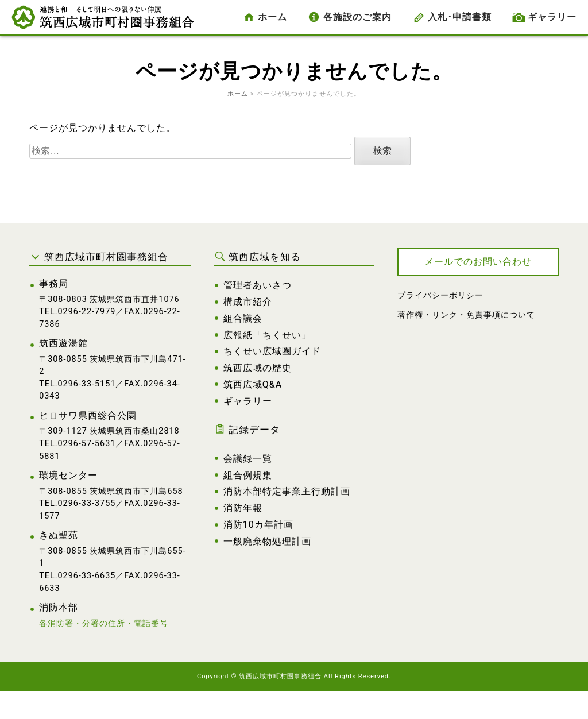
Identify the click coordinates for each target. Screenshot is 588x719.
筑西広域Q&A (253, 384)
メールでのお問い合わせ (478, 262)
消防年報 (243, 508)
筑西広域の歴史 (258, 368)
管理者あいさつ (258, 285)
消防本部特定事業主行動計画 (287, 491)
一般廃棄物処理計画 (267, 541)
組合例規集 (248, 475)
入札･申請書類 (460, 17)
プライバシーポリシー (440, 295)
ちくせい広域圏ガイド (272, 351)
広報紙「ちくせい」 (267, 335)
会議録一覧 (248, 459)
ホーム (272, 17)
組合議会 (243, 318)
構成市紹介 (248, 302)
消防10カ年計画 (258, 525)
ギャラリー (552, 17)
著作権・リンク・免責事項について (466, 315)
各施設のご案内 (357, 17)
